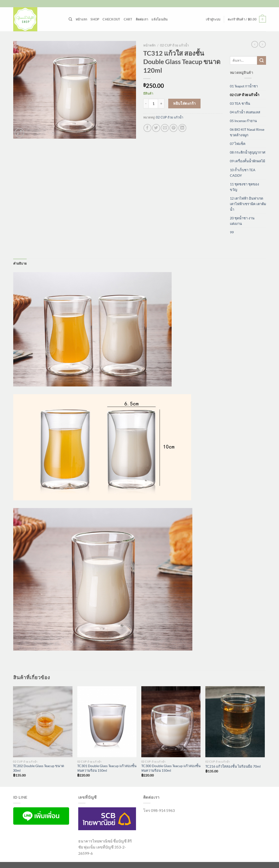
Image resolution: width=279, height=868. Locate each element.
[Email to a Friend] (165, 128)
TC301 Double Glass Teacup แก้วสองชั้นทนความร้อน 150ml (107, 768)
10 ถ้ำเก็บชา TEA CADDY (243, 173)
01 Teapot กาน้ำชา (244, 86)
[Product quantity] (153, 104)
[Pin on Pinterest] (173, 128)
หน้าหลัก (149, 45)
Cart (128, 19)
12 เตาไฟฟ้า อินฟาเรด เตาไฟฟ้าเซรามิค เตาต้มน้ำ (248, 204)
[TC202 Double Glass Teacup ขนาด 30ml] (43, 722)
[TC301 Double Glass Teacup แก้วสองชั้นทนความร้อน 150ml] (107, 722)
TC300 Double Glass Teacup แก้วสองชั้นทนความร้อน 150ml (171, 768)
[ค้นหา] (70, 19)
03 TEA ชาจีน (240, 103)
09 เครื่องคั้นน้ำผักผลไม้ (247, 161)
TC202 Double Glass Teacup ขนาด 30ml (39, 768)
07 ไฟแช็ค (238, 144)
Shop (95, 19)
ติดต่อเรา (142, 19)
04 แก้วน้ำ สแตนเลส (245, 112)
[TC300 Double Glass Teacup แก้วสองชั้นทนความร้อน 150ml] (171, 722)
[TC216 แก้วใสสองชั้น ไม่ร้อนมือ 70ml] (235, 722)
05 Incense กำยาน (243, 121)
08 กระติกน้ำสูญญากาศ (248, 152)
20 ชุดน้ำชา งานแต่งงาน (242, 221)
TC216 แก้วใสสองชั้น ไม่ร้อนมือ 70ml (233, 766)
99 (232, 232)
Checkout (111, 19)
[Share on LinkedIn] (182, 128)
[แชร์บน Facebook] (147, 128)
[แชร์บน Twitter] (156, 128)
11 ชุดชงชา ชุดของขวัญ (244, 187)
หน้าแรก (81, 19)
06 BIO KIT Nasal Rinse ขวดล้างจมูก (247, 132)
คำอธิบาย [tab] (20, 263)
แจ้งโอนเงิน (159, 19)
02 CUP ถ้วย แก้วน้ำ (175, 45)
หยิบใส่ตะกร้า (185, 103)
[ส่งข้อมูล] (261, 60)
